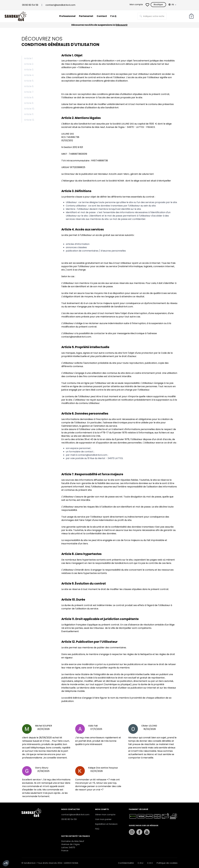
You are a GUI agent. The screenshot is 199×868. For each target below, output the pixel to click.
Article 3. (29, 70)
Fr (171, 5)
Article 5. (29, 81)
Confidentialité (126, 863)
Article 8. (29, 97)
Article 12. (29, 120)
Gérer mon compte (105, 814)
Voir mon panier (103, 819)
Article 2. (29, 64)
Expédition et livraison (106, 824)
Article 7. (29, 92)
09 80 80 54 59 (30, 5)
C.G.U (140, 863)
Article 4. (29, 75)
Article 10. (29, 109)
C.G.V (150, 863)
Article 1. (29, 58)
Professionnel (66, 16)
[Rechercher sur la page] (152, 16)
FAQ (97, 829)
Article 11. (29, 114)
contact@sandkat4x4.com (60, 5)
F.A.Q (115, 16)
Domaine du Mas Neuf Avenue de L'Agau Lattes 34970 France (73, 846)
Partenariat (86, 16)
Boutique (157, 5)
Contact (102, 16)
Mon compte (134, 5)
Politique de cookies (167, 863)
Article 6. (29, 86)
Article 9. (29, 103)
